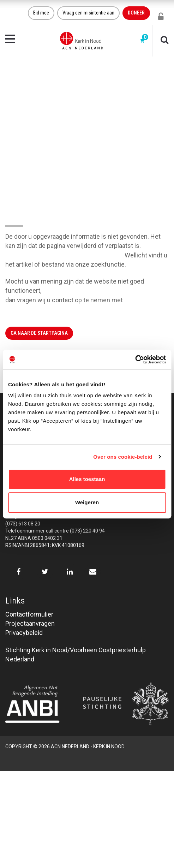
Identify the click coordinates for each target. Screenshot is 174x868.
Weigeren (87, 502)
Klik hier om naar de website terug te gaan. (64, 255)
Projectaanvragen (30, 623)
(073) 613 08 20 (23, 524)
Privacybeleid (24, 633)
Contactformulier (29, 614)
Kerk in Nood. (143, 300)
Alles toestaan (87, 479)
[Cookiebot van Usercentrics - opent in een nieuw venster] (135, 359)
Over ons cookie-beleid (123, 457)
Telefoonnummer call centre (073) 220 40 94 (55, 531)
